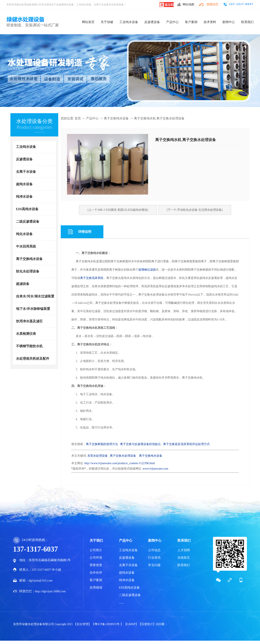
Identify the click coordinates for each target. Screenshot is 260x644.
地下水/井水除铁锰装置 (33, 309)
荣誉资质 (96, 565)
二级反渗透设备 (28, 221)
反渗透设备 (152, 22)
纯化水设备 (24, 234)
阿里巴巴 (213, 4)
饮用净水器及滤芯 (29, 321)
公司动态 (154, 550)
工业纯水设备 (129, 22)
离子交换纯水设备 (29, 259)
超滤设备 (23, 284)
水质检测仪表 (26, 334)
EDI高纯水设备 (27, 209)
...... (121, 602)
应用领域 (96, 588)
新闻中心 (229, 22)
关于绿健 (107, 22)
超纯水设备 (24, 184)
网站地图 (188, 4)
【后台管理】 (83, 624)
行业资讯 (154, 558)
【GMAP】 (131, 624)
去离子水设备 (26, 172)
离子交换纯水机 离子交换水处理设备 (159, 118)
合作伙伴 (96, 573)
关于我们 (96, 540)
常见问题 (154, 565)
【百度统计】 (147, 624)
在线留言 (184, 558)
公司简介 (96, 550)
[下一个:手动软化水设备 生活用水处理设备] (195, 210)
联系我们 (247, 22)
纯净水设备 (24, 197)
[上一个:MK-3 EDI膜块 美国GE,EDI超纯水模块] (118, 210)
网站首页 (88, 22)
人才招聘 (184, 550)
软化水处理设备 (28, 271)
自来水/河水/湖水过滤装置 (35, 296)
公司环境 (96, 558)
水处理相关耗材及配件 (33, 359)
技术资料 (210, 22)
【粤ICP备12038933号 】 (108, 624)
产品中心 (172, 22)
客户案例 (191, 22)
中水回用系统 (26, 246)
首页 (78, 118)
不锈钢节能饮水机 (29, 346)
